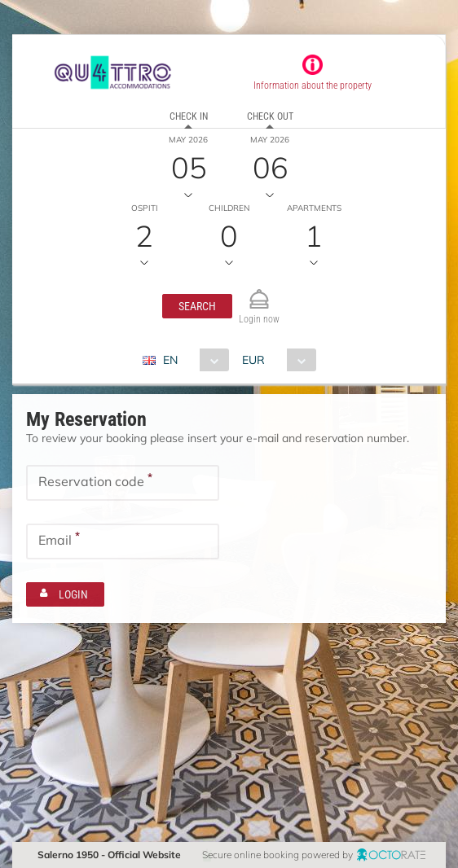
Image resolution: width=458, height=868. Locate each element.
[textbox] (123, 483)
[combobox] (192, 360)
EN (170, 360)
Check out (270, 116)
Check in (189, 116)
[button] (197, 306)
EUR (253, 360)
